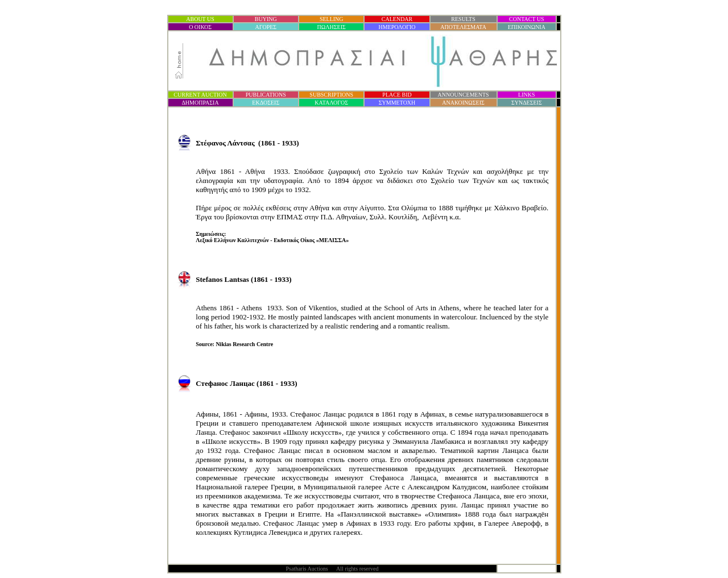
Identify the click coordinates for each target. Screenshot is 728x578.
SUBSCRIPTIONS (331, 95)
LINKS (526, 95)
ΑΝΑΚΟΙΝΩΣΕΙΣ (463, 103)
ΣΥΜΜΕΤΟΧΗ (397, 103)
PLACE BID (397, 95)
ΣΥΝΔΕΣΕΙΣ (527, 103)
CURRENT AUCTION (200, 95)
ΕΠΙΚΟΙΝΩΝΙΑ (527, 27)
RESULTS (463, 19)
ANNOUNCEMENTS (464, 95)
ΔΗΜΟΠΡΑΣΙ (200, 103)
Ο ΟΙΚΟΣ (200, 27)
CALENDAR (397, 19)
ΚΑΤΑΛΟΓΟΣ (331, 103)
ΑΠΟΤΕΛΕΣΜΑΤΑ (463, 27)
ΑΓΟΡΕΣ (266, 27)
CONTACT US (527, 19)
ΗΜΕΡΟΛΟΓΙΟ (397, 27)
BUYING (266, 19)
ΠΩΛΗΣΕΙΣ (332, 27)
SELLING (332, 19)
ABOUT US (200, 19)
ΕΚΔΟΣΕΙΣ (266, 103)
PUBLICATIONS (266, 95)
